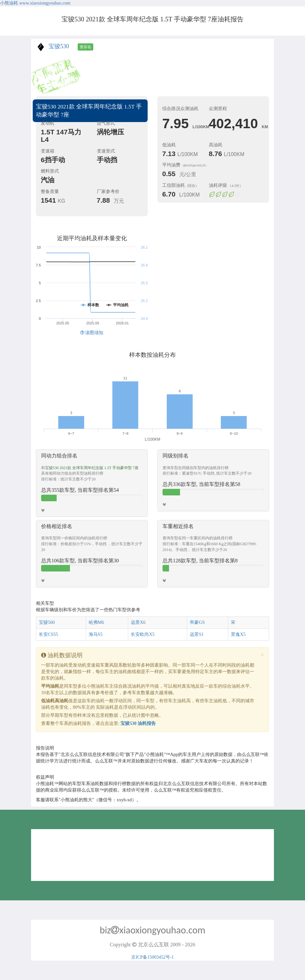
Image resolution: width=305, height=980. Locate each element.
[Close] (262, 655)
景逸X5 (238, 634)
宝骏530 (59, 46)
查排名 (85, 47)
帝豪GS (197, 622)
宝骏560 (47, 622)
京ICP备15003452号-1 (152, 957)
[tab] (92, 483)
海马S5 (96, 634)
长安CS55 (48, 634)
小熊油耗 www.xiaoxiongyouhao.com (35, 3)
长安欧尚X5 (143, 634)
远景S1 (197, 634)
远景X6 (138, 622)
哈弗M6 (96, 622)
